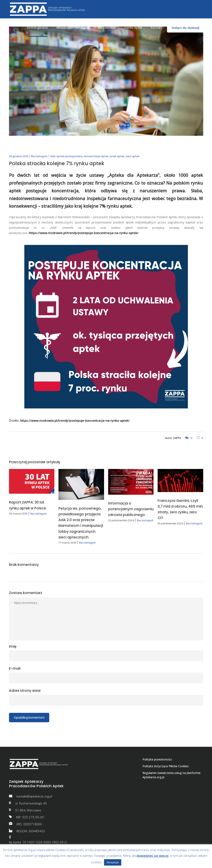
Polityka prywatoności (157, 759)
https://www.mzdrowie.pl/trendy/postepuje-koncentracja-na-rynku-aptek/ (84, 233)
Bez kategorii (39, 156)
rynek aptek (117, 156)
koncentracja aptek (96, 156)
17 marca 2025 (67, 543)
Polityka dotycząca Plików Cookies (166, 766)
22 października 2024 (121, 520)
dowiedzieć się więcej (153, 856)
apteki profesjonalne (70, 156)
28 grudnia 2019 (19, 156)
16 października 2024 (170, 523)
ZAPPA (177, 438)
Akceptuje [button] (113, 862)
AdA (53, 156)
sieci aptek (132, 156)
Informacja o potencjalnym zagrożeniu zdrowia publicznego (131, 509)
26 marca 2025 (18, 514)
